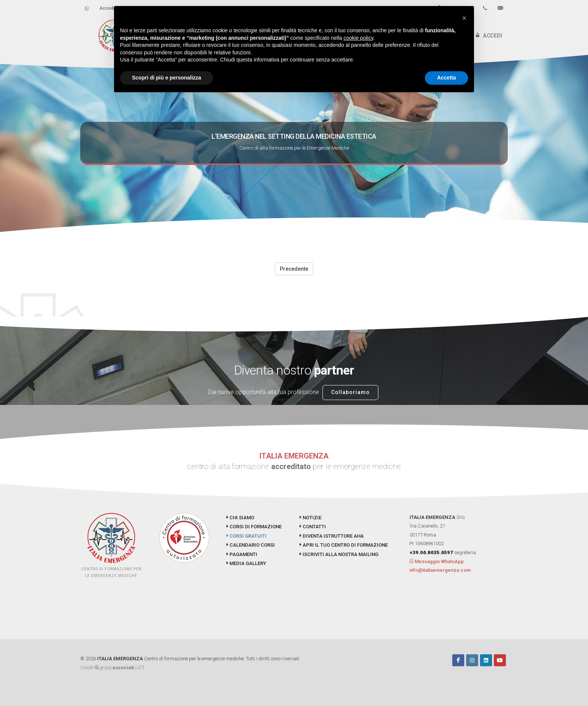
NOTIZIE (310, 518)
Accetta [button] (446, 78)
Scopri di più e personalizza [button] (166, 78)
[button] (464, 18)
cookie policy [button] (358, 38)
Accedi (107, 8)
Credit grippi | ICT (112, 668)
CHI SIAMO (240, 518)
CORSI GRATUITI (247, 536)
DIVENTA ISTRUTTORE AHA (332, 536)
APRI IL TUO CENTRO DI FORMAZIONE (344, 545)
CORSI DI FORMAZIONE (254, 527)
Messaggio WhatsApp (437, 561)
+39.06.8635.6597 (431, 552)
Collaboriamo (350, 392)
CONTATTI (313, 527)
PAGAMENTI (242, 554)
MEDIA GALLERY (246, 563)
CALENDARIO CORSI (251, 545)
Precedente (294, 269)
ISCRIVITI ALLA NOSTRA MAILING (339, 554)
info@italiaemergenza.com (440, 570)
